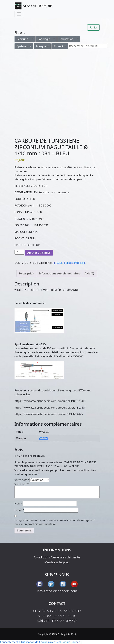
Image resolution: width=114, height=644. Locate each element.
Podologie (44, 39)
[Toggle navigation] (19, 14)
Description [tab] (27, 273)
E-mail (19, 510)
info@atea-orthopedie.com (57, 591)
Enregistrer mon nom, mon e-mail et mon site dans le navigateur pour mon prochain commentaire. (55, 522)
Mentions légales (57, 562)
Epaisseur (23, 46)
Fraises (68, 263)
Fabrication (66, 39)
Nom (19, 503)
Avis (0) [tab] (89, 273)
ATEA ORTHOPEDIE (33, 6)
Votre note (22, 480)
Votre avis (22, 484)
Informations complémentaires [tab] (59, 273)
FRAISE (58, 263)
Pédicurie (22, 39)
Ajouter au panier (39, 253)
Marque (41, 46)
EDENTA (44, 438)
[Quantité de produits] (19, 252)
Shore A (59, 46)
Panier (93, 27)
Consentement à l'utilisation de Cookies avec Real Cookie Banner (40, 642)
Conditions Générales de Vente (57, 557)
